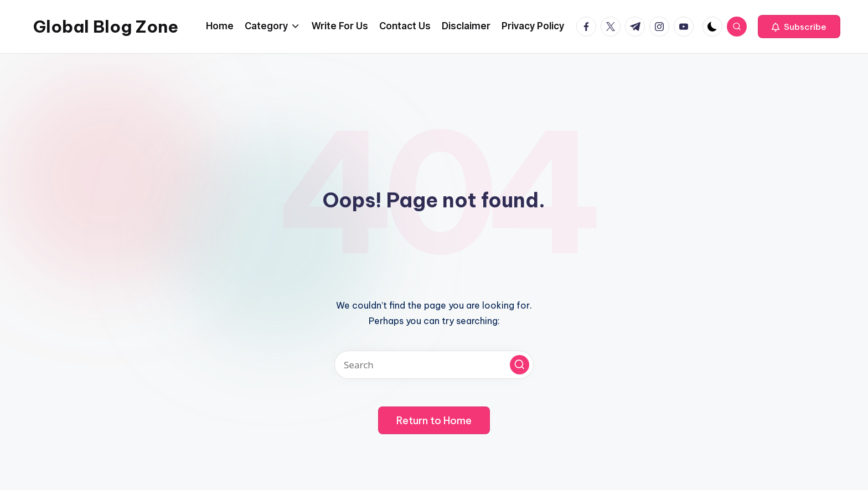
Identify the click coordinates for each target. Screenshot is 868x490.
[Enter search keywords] (434, 365)
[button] (799, 27)
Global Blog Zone (106, 27)
